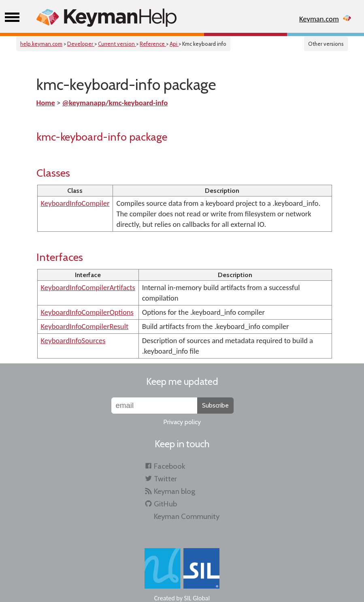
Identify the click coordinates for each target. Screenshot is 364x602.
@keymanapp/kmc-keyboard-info (115, 103)
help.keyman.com (41, 44)
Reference (153, 44)
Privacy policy (182, 422)
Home (46, 103)
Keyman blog (175, 491)
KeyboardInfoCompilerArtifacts (88, 287)
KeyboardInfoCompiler (75, 203)
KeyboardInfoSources (73, 340)
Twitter (165, 479)
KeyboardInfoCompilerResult (85, 326)
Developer (81, 44)
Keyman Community (187, 516)
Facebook (169, 466)
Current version (117, 44)
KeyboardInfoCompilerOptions (87, 312)
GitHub (165, 504)
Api (174, 44)
